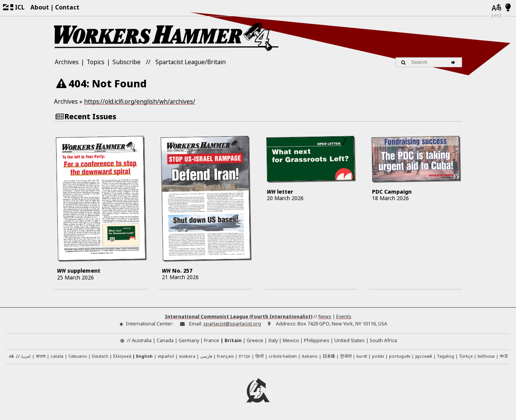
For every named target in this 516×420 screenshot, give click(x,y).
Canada (165, 340)
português (400, 356)
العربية (26, 357)
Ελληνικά (122, 356)
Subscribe (127, 62)
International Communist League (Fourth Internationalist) (239, 317)
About (40, 7)
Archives (67, 62)
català (57, 356)
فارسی (206, 356)
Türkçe (466, 356)
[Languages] (496, 8)
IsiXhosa (486, 356)
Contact (67, 7)
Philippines (317, 340)
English (144, 356)
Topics (96, 62)
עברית (245, 356)
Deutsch (100, 356)
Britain (233, 340)
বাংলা (41, 357)
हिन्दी (260, 356)
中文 (504, 356)
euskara (187, 356)
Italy (273, 340)
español (166, 356)
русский (424, 356)
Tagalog (446, 356)
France (212, 340)
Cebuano (78, 356)
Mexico (291, 340)
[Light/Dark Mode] (508, 8)
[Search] (455, 62)
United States (350, 340)
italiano (310, 356)
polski (378, 356)
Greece (255, 340)
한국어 (346, 356)
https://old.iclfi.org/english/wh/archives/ (140, 101)
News (325, 317)
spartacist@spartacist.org (232, 324)
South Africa (383, 340)
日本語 (329, 356)
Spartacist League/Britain (191, 62)
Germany (189, 340)
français (225, 356)
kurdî (362, 356)
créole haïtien (283, 356)
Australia (142, 340)
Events (344, 317)
